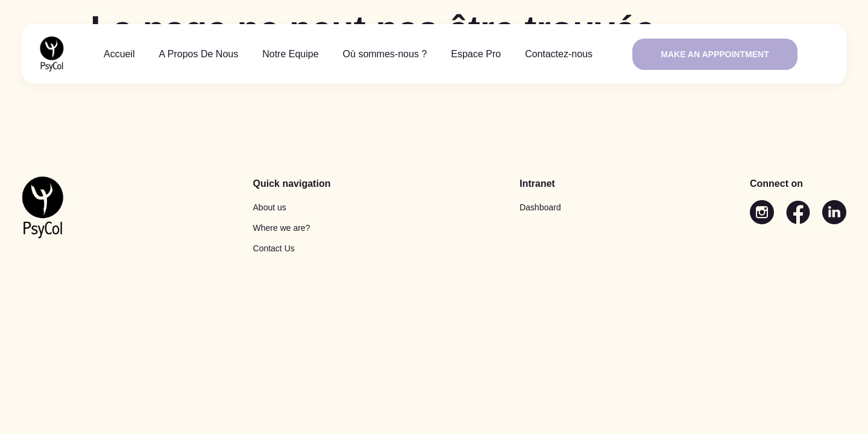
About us (270, 207)
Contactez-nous (559, 54)
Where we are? (282, 228)
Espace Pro (476, 54)
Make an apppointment (715, 54)
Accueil (119, 54)
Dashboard (540, 207)
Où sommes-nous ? (385, 54)
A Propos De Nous (199, 54)
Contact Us (274, 248)
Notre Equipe (290, 54)
